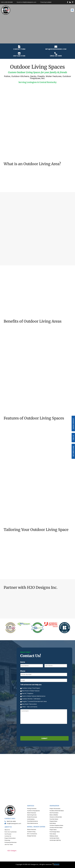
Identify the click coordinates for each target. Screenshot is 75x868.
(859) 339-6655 (56, 56)
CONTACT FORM (19, 49)
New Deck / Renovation (29, 704)
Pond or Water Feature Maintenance (34, 696)
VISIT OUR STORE (19, 56)
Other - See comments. (30, 707)
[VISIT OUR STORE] (19, 53)
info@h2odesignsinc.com (56, 49)
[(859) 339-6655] (56, 53)
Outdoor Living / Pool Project (31, 688)
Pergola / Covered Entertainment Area (34, 701)
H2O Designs (12, 851)
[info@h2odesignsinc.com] (56, 47)
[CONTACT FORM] (19, 47)
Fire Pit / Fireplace (28, 693)
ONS (56, 864)
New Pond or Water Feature (31, 691)
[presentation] (34, 730)
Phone (24, 671)
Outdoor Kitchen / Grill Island (31, 699)
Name (23, 662)
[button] (72, 10)
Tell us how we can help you (31, 685)
